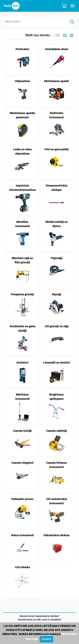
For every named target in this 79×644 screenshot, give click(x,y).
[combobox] (36, 22)
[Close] (46, 639)
